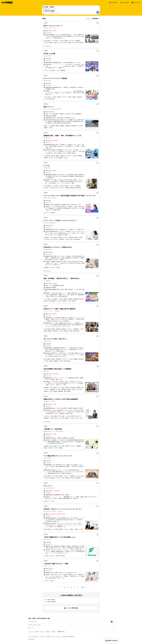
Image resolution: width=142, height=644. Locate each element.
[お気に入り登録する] (98, 23)
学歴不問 (54, 632)
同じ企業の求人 (47, 46)
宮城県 (37, 632)
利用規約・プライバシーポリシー (54, 636)
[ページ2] (68, 587)
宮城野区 (48, 632)
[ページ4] (74, 587)
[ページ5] (78, 587)
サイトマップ (42, 636)
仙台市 (42, 632)
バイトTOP (31, 632)
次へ (83, 587)
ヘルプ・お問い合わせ (33, 636)
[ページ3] (71, 587)
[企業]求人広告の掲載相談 (68, 636)
